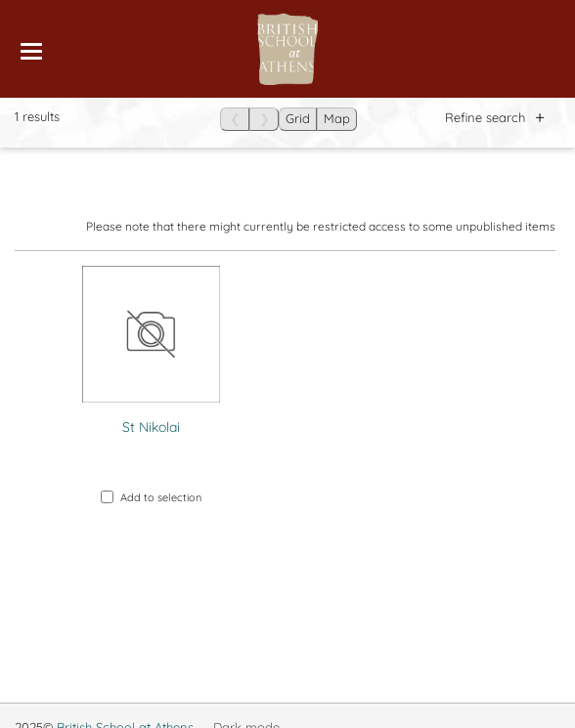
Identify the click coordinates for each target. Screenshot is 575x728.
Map (337, 118)
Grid (298, 118)
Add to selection (151, 497)
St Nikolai (151, 427)
